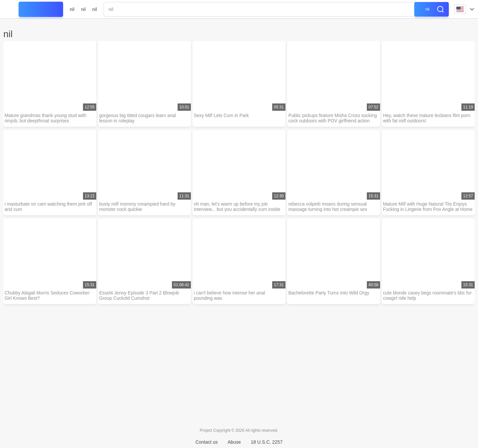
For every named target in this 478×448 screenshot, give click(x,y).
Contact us (207, 442)
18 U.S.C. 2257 (267, 442)
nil (72, 9)
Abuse (234, 442)
